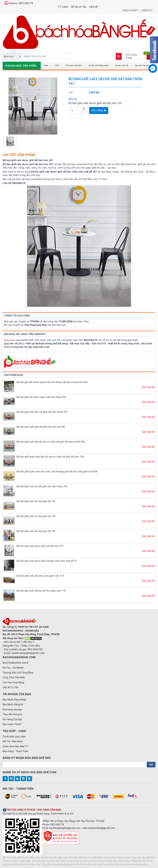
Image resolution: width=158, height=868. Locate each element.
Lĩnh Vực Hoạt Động (13, 682)
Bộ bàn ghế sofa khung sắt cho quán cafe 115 (41, 591)
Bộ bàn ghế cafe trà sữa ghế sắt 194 (36, 516)
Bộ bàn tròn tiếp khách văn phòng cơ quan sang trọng (108, 857)
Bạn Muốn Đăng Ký (13, 704)
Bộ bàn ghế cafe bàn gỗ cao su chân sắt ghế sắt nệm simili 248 (51, 442)
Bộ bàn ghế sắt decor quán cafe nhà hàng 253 (41, 397)
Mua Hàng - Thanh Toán (15, 751)
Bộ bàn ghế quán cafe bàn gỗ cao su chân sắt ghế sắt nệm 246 (50, 457)
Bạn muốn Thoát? (12, 724)
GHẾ (57, 66)
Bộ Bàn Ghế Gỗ (122, 66)
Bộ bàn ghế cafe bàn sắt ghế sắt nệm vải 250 (41, 427)
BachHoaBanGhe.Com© (16, 663)
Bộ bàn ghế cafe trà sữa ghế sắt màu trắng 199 (42, 486)
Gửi (151, 765)
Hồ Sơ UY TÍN (79, 7)
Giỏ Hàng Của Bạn (12, 719)
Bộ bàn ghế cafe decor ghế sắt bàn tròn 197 (40, 546)
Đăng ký (147, 10)
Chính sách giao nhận (14, 737)
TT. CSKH (63, 7)
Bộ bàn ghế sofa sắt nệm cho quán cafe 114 (40, 576)
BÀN (46, 66)
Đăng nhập (130, 10)
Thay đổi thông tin (12, 714)
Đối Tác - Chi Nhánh (13, 668)
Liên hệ (93, 7)
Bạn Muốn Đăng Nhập (14, 700)
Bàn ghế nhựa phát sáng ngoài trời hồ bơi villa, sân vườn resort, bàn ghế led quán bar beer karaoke (95, 864)
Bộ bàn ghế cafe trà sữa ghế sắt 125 (36, 531)
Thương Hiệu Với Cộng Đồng (18, 673)
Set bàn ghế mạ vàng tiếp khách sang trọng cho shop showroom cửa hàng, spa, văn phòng (81, 861)
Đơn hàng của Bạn (12, 710)
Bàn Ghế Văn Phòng (144, 66)
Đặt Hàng (99, 111)
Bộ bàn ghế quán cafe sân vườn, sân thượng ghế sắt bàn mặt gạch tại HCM (57, 472)
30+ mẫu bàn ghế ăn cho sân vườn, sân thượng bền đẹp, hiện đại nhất (40, 857)
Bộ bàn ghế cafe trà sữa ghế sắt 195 (36, 501)
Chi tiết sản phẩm (19, 155)
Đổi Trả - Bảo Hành (13, 741)
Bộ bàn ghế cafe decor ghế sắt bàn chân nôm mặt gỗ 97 (47, 561)
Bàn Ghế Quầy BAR (74, 66)
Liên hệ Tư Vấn (11, 687)
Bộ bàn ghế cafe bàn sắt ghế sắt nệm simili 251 (42, 412)
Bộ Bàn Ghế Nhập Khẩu (98, 66)
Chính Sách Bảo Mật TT (15, 746)
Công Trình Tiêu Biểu (14, 677)
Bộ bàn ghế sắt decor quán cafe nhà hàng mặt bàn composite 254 (52, 382)
